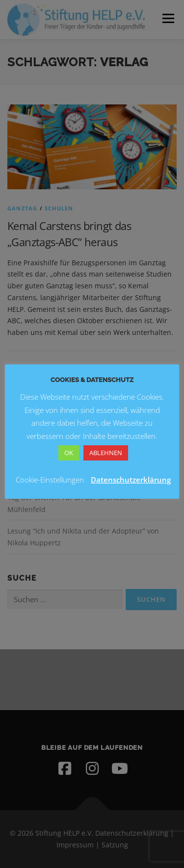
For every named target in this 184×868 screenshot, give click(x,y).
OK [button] (69, 453)
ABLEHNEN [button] (106, 453)
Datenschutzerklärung (131, 480)
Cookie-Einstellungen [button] (50, 480)
